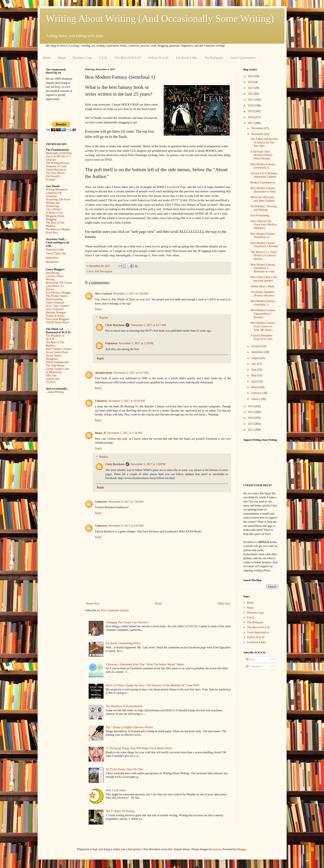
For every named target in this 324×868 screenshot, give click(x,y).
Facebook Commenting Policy (123, 643)
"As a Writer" (54, 209)
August (256, 358)
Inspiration (52, 258)
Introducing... (54, 273)
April (255, 381)
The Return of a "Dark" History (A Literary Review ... (264, 256)
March (255, 387)
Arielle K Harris (55, 316)
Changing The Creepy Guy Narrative (127, 622)
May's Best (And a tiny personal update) (264, 279)
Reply (98, 309)
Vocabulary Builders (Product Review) (262, 294)
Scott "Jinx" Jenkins (58, 306)
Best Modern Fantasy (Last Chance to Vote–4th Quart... (263, 326)
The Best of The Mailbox (55, 224)
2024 (251, 82)
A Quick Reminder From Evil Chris (261, 337)
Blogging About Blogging (55, 218)
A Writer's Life (54, 213)
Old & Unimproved (57, 362)
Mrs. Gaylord (104, 294)
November (258, 134)
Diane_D (100, 433)
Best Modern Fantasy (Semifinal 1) (263, 303)
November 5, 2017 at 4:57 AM (131, 373)
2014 (251, 418)
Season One (53, 379)
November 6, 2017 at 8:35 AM (126, 526)
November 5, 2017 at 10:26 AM (127, 401)
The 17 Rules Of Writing (120, 811)
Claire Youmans (55, 303)
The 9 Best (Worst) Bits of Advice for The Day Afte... (264, 143)
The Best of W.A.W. (128, 58)
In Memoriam (54, 372)
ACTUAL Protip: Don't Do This (124, 769)
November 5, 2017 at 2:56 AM (131, 294)
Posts (251, 659)
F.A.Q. (103, 58)
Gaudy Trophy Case (57, 369)
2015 (251, 412)
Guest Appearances (243, 58)
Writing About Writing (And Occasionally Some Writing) (160, 19)
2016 (251, 406)
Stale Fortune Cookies (59, 349)
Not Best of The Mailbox (55, 344)
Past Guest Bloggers (58, 319)
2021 (251, 100)
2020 (251, 105)
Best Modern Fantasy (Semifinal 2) (263, 166)
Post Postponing (260, 215)
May (254, 375)
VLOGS (51, 382)
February (257, 393)
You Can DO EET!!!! (58, 156)
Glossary (51, 160)
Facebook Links (187, 58)
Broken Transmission (263, 182)
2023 (251, 88)
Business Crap (82, 58)
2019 (251, 111)
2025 (251, 76)
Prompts (51, 180)
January (256, 399)
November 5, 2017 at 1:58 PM (148, 464)
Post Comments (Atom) (115, 610)
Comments (254, 666)
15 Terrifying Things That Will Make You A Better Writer (139, 748)
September (258, 352)
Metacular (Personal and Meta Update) (262, 199)
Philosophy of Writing (59, 153)
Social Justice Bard (57, 352)
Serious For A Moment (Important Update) (264, 175)
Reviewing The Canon (59, 283)
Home (47, 58)
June (254, 370)
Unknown (111, 343)
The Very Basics (55, 173)
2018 (251, 117)
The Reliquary (214, 58)
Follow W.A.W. (159, 58)
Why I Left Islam (116, 790)
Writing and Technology (53, 204)
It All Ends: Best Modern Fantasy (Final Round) (261, 155)
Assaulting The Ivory (58, 199)
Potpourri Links (55, 250)
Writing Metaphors (57, 190)
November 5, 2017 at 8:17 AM (148, 325)
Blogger (242, 849)
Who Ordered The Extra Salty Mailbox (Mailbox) (264, 225)
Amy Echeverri (55, 309)
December (258, 128)
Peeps (62, 58)
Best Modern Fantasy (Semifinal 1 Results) (264, 245)
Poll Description (104, 271)
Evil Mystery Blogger (58, 293)
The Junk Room (55, 365)
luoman (217, 849)
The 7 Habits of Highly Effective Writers (129, 727)
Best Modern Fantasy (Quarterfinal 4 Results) (263, 314)
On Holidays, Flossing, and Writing (264, 208)
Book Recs (52, 233)
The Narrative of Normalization (124, 706)
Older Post (224, 604)
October (256, 346)
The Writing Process (58, 163)
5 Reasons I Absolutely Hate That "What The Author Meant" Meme (145, 664)
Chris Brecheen (115, 325)
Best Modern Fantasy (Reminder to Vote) (263, 190)
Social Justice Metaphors (54, 357)
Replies (104, 318)
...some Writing (55, 392)
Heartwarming (54, 299)
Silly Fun (51, 375)
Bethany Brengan (56, 312)
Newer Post (93, 604)
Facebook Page (177, 187)
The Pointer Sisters (57, 296)
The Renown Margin (58, 229)
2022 (251, 94)
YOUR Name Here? (58, 322)
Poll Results (53, 176)
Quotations (52, 262)
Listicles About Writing (55, 278)
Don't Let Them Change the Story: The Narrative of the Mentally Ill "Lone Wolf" (153, 685)
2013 (251, 424)
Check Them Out (56, 253)
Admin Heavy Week (262, 286)
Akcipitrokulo (104, 373)
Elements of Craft (56, 166)
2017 (251, 123)
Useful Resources (56, 170)
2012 (251, 430)
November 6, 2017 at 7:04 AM (126, 502)
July (254, 364)
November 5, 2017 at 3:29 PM (136, 343)
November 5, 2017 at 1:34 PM (124, 433)
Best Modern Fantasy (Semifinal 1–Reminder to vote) (263, 268)
